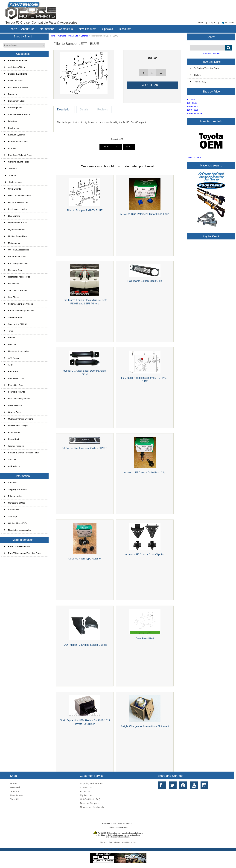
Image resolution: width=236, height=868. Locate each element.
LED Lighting (12, 216)
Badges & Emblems (16, 74)
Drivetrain (11, 121)
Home (201, 23)
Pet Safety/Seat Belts (16, 263)
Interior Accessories (16, 209)
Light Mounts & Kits (15, 223)
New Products (87, 29)
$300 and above (195, 113)
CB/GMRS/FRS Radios (17, 114)
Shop (12, 29)
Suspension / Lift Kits (16, 324)
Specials (108, 29)
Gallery (195, 75)
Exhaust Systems (15, 135)
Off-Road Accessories (17, 250)
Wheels (10, 338)
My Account (86, 795)
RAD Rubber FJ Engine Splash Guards (85, 645)
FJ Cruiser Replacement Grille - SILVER (85, 448)
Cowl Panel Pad (145, 638)
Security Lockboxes (16, 290)
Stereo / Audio (13, 317)
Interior (10, 175)
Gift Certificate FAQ (15, 523)
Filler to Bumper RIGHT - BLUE (85, 210)
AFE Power (12, 358)
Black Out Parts (14, 81)
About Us (27, 29)
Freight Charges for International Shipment (145, 726)
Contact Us (66, 29)
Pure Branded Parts (16, 60)
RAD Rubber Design (16, 426)
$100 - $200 (193, 106)
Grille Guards (13, 189)
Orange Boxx (12, 412)
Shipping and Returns (91, 783)
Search (211, 37)
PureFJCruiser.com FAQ (18, 546)
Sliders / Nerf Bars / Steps (19, 304)
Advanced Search (211, 54)
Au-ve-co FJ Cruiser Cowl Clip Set (145, 554)
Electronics (11, 128)
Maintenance (13, 182)
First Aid (10, 148)
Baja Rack (11, 372)
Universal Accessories (17, 351)
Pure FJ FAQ (198, 82)
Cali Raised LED (14, 378)
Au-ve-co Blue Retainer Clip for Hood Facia (145, 214)
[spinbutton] (152, 73)
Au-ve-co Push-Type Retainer (85, 559)
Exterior (84, 36)
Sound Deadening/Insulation (20, 311)
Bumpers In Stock (15, 101)
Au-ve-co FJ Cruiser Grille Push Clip (145, 472)
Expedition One (14, 385)
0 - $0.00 (228, 23)
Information (46, 29)
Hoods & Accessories (16, 202)
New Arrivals (17, 795)
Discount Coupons (90, 803)
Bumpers (10, 94)
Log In (213, 23)
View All (14, 799)
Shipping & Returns (15, 489)
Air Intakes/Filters (15, 67)
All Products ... (13, 466)
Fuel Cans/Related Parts (18, 155)
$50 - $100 (192, 103)
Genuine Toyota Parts (68, 36)
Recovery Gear (13, 270)
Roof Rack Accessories (17, 277)
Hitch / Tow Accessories (17, 196)
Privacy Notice (13, 496)
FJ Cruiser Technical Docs (205, 68)
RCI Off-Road (13, 432)
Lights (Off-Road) (14, 229)
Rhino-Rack (12, 439)
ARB (8, 365)
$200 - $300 (193, 110)
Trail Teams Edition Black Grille (145, 281)
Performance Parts (15, 257)
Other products (194, 157)
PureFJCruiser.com (125, 823)
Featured (15, 787)
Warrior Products (14, 446)
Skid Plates (12, 297)
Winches (10, 344)
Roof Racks (12, 284)
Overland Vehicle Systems (19, 419)
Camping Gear (13, 108)
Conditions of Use (15, 503)
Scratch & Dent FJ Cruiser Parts (21, 453)
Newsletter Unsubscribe (18, 530)
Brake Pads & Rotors (16, 87)
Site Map (10, 516)
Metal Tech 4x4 (13, 405)
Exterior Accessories (16, 142)
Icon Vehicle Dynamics (17, 399)
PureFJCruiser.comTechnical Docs (23, 553)
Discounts (125, 29)
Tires (9, 331)
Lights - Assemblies (15, 236)
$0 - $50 (191, 100)
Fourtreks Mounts (15, 392)
